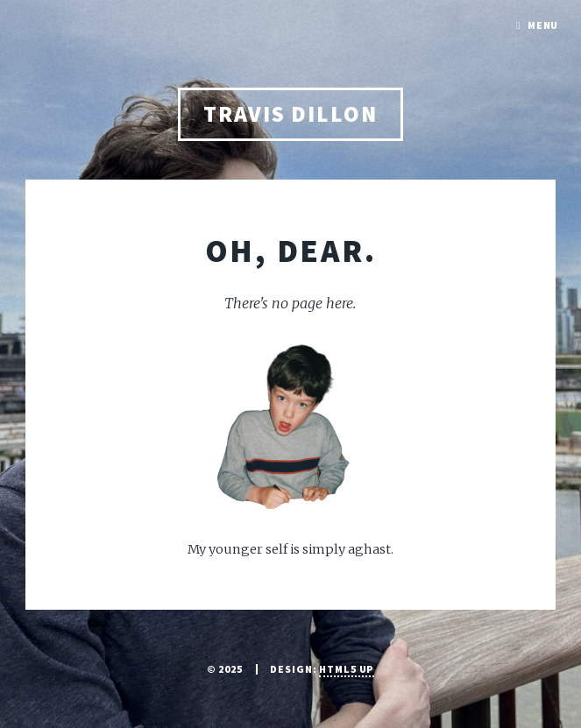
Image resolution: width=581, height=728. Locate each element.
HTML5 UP (347, 669)
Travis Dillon (290, 114)
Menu (543, 25)
